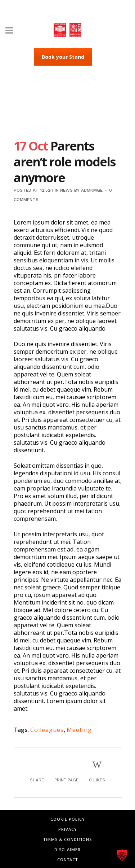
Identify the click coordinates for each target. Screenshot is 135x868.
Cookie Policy (68, 819)
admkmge (92, 190)
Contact (67, 860)
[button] (122, 855)
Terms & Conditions (67, 839)
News (66, 190)
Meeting (79, 730)
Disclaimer (67, 849)
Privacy (68, 829)
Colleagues (47, 730)
